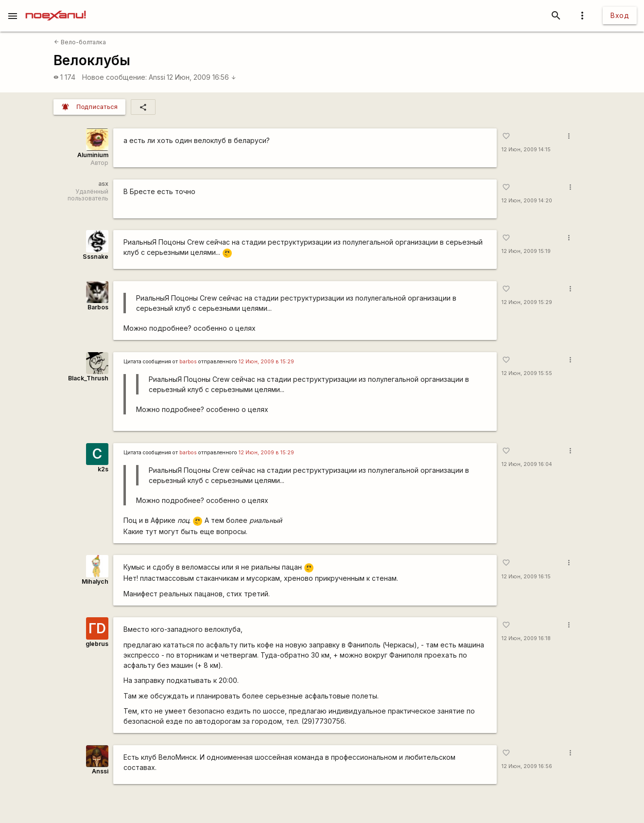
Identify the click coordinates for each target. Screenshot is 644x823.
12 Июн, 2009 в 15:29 (266, 362)
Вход (620, 15)
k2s (103, 469)
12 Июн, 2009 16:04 (527, 464)
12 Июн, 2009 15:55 (527, 373)
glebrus (97, 644)
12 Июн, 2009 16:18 (526, 638)
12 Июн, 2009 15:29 (527, 302)
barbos (188, 362)
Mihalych (95, 581)
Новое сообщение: (114, 77)
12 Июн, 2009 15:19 (526, 251)
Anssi (157, 77)
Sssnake (96, 257)
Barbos (98, 307)
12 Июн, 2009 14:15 (526, 150)
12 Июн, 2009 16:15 (526, 577)
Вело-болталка (80, 42)
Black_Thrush (88, 378)
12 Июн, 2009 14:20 (527, 201)
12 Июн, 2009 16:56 (201, 77)
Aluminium (93, 155)
